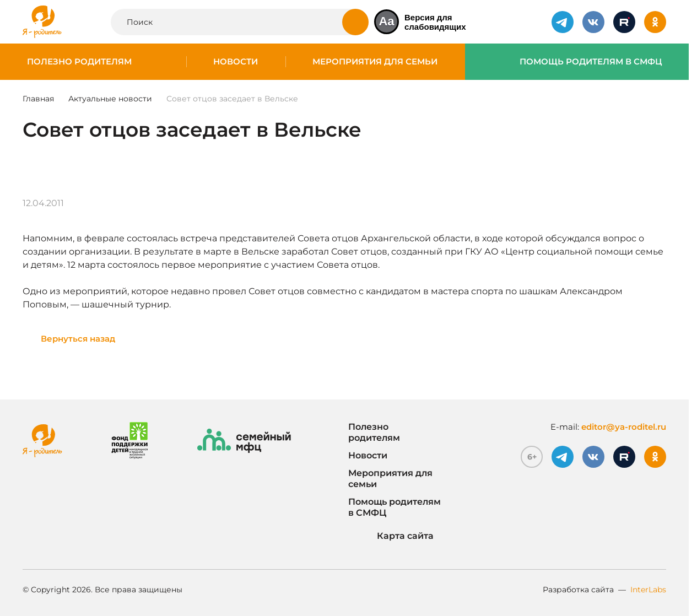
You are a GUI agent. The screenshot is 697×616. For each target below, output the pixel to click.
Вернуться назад (78, 339)
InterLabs (648, 590)
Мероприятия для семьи (375, 62)
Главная (38, 99)
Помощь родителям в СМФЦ (591, 62)
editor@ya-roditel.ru (624, 427)
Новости (236, 62)
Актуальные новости (110, 99)
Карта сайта (391, 536)
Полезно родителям (79, 62)
